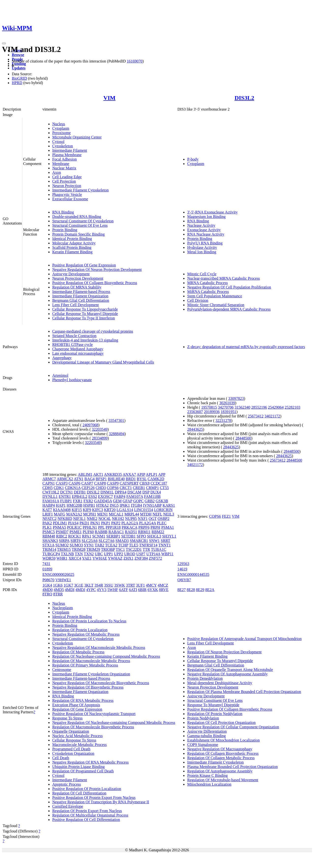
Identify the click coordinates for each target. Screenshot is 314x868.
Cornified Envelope (68, 806)
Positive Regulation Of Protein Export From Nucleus (94, 798)
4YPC (91, 590)
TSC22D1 (134, 549)
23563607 (195, 412)
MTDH (146, 514)
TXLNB (67, 554)
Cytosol (58, 142)
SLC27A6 (107, 541)
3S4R (99, 585)
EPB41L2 (80, 497)
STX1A (48, 545)
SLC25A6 (90, 541)
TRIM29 (93, 549)
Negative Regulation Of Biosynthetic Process (88, 687)
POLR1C (74, 527)
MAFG (60, 514)
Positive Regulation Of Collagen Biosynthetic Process (95, 283)
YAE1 (87, 558)
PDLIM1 (60, 523)
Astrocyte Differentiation (207, 731)
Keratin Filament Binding (72, 252)
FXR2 (88, 501)
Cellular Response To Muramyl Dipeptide (85, 314)
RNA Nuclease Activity (206, 234)
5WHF (113, 590)
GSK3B (162, 501)
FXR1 (78, 501)
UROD (130, 554)
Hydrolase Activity (202, 247)
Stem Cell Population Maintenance (215, 296)
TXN (79, 554)
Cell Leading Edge (67, 177)
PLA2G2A (130, 523)
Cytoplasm (61, 128)
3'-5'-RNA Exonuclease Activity (212, 212)
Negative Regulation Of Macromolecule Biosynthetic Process (101, 683)
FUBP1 (66, 501)
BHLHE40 (116, 479)
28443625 (195, 429)
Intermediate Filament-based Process (81, 292)
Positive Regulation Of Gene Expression (84, 265)
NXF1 (143, 519)
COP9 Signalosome (203, 745)
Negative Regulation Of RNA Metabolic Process (91, 762)
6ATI (133, 590)
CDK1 (59, 488)
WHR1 (62, 558)
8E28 (191, 590)
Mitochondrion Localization (209, 784)
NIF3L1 (79, 519)
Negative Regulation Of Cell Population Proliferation (229, 287)
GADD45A (103, 501)
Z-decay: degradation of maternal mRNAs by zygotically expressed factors (246, 347)
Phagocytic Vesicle (67, 195)
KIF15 (77, 510)
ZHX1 (128, 558)
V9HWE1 (63, 580)
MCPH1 (90, 514)
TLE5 (134, 545)
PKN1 (95, 523)
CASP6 (75, 483)
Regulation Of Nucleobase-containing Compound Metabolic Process (106, 656)
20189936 (212, 412)
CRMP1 (152, 488)
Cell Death (61, 758)
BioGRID (19, 78)
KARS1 (169, 505)
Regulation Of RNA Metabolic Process (83, 700)
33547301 (116, 421)
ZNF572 (155, 558)
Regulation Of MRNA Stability (77, 287)
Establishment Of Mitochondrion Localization (223, 740)
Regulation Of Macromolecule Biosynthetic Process (93, 727)
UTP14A (153, 554)
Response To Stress (67, 718)
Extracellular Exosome (70, 199)
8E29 (200, 590)
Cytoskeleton (63, 146)
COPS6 (113, 488)
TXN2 (89, 554)
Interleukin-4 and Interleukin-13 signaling (85, 340)
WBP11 (167, 554)
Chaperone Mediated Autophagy (78, 349)
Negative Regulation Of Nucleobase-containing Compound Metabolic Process (114, 723)
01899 (47, 569)
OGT (153, 519)
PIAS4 (73, 523)
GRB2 (150, 501)
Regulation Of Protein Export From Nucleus (87, 811)
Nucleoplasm (63, 608)
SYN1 (89, 545)
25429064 (276, 407)
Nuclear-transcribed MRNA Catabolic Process (223, 278)
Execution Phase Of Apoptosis (76, 705)
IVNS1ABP (152, 505)
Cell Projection (64, 181)
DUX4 (156, 492)
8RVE (164, 590)
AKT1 (98, 474)
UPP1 (108, 554)
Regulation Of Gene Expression (77, 709)
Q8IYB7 (184, 580)
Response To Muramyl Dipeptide (213, 705)
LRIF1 (48, 514)
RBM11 (144, 532)
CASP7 (87, 483)
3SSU (109, 585)
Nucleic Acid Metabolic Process (78, 736)
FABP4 (120, 497)
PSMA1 (168, 527)
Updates (19, 68)
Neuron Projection (67, 186)
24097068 (90, 425)
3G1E (79, 585)
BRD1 (131, 479)
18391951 (228, 412)
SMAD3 (122, 541)
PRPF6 (144, 527)
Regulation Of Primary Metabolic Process (85, 665)
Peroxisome (62, 133)
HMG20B (75, 505)
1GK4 (47, 585)
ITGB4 (136, 505)
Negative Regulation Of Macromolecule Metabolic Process (99, 648)
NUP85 (131, 519)
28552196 (259, 407)
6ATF (123, 590)
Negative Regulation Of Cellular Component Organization (233, 727)
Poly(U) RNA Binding (205, 243)
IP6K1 (125, 505)
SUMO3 (76, 545)
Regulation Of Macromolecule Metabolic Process (91, 661)
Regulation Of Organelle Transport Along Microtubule (230, 670)
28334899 (100, 438)
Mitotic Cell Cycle (202, 274)
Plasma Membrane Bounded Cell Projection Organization (232, 767)
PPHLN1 (90, 527)
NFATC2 (50, 519)
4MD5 (59, 590)
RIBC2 (61, 536)
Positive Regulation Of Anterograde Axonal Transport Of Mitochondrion (244, 639)
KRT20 (110, 510)
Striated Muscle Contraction (74, 336)
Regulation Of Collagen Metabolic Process (221, 758)
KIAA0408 (62, 510)
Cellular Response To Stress (74, 740)
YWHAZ (115, 558)
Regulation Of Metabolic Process (78, 652)
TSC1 (120, 549)
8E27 (182, 590)
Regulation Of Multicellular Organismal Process (90, 815)
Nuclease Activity (201, 225)
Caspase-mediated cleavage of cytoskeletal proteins (93, 331)
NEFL (157, 514)
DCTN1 (66, 492)
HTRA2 (103, 505)
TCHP (123, 545)
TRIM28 (78, 549)
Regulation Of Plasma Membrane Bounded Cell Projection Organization (244, 692)
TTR (146, 549)
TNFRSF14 (148, 545)
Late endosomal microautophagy (78, 353)
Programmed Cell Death (71, 749)
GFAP (127, 501)
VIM (109, 98)
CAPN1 (49, 483)
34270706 (226, 407)
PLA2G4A (147, 523)
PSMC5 (49, 532)
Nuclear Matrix (64, 168)
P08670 (48, 580)
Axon (57, 172)
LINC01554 (144, 510)
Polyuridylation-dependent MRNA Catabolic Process (229, 309)
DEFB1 (80, 492)
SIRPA (64, 541)
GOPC (138, 501)
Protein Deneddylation (205, 678)
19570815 (209, 407)
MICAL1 (116, 514)
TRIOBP (108, 549)
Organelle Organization (71, 731)
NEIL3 (169, 514)
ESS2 (93, 497)
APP (162, 474)
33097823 (236, 398)
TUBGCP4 (51, 554)
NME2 (92, 519)
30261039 (227, 403)
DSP (146, 492)
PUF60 (88, 532)
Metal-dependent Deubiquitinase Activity (220, 683)
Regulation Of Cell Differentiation (79, 793)
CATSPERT (129, 483)
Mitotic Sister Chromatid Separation (216, 305)
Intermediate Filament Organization (80, 296)
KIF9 (87, 510)
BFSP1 (101, 479)
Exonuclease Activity (204, 230)
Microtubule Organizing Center (77, 137)
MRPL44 (132, 514)
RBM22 (158, 532)
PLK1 (47, 527)
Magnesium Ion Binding (206, 217)
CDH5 (48, 488)
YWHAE (100, 558)
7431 (46, 564)
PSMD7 (62, 532)
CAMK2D (156, 479)
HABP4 (49, 505)
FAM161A (51, 501)
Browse (18, 55)
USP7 (141, 554)
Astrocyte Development (71, 274)
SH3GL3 (154, 536)
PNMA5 (59, 527)
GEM (117, 501)
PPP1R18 (113, 527)
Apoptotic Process (67, 784)
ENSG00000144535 (193, 574)
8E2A (210, 590)
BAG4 (90, 479)
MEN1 (103, 514)
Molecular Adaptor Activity (74, 243)
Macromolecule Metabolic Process (79, 745)
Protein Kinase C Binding (207, 775)
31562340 (242, 407)
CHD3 (101, 488)
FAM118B (152, 497)
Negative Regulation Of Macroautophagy (220, 749)
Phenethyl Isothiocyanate (72, 380)
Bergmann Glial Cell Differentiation (81, 300)
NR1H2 (118, 519)
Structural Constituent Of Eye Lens (80, 225)
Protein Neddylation (203, 718)
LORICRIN (163, 510)
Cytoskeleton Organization (73, 753)
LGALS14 (125, 510)
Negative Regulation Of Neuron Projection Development (97, 270)
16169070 (135, 61)
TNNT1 (164, 545)
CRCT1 (126, 488)
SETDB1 (128, 536)
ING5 (114, 505)
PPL (101, 527)
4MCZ (163, 585)
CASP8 (100, 483)
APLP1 (152, 474)
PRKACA (130, 527)
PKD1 (84, 523)
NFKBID (65, 519)
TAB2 (99, 545)
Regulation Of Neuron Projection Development (224, 652)
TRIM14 (49, 549)
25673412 (256, 416)
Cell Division (198, 300)
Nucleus (59, 124)
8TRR (58, 594)
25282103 (292, 407)
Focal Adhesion (65, 159)
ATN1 (79, 479)
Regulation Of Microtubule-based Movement (223, 780)
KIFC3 (98, 510)
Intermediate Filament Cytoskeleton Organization (91, 674)
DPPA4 (121, 492)
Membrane (61, 164)
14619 (182, 569)
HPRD (17, 83)
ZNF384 (141, 558)
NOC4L (105, 519)
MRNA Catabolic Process (207, 283)
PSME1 (76, 532)
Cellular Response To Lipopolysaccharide (85, 309)
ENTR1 (65, 497)
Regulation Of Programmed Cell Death (83, 771)
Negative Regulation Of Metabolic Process (86, 634)
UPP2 (119, 554)
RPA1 (87, 536)
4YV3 (102, 590)
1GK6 (58, 585)
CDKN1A (73, 488)
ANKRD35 (113, 474)
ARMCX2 (65, 479)
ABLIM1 (85, 474)
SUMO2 (62, 545)
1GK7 (68, 585)
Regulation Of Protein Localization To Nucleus (89, 621)
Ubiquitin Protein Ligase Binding (78, 767)
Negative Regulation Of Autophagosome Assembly (227, 674)
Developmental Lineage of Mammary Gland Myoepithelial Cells (103, 362)
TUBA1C (158, 549)
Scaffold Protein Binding (72, 247)
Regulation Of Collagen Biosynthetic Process (223, 753)
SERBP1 (113, 536)
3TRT (130, 585)
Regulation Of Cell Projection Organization (221, 723)
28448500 (243, 438)
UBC (99, 554)
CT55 (164, 488)
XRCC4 (75, 558)
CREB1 (139, 488)
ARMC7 (49, 479)
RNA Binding (63, 212)
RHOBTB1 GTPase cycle (72, 345)
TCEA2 (111, 545)
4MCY (151, 585)
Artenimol (60, 375)
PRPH (155, 527)
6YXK (153, 590)
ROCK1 (75, 536)
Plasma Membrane (67, 155)
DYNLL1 (50, 497)
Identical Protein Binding (72, 239)
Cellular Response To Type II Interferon (84, 318)
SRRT (165, 541)
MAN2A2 (74, 514)
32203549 (100, 429)
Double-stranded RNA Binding (77, 217)
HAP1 (61, 505)
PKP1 (106, 523)
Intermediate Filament (70, 150)
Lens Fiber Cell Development (76, 305)
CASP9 (113, 483)
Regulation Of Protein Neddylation (215, 714)
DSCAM (134, 492)
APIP (141, 474)
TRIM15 (64, 549)
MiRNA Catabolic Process (208, 292)
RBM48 (49, 536)
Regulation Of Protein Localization (80, 630)
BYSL (142, 479)
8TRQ (47, 594)
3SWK (120, 585)
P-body (193, 159)
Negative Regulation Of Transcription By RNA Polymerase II (101, 802)
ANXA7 (129, 474)
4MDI (70, 590)
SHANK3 (50, 541)
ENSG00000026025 (58, 574)
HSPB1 (89, 505)
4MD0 (48, 590)
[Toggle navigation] (4, 43)
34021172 (272, 416)
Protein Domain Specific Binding (78, 234)
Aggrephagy (62, 358)
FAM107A (135, 497)
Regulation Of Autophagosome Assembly (220, 771)
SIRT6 (76, 541)
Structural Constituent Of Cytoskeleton (83, 221)
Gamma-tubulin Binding (206, 736)
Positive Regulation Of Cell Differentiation (86, 820)
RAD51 (131, 532)
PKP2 (116, 523)
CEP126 (88, 488)
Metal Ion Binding (202, 252)
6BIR (142, 590)
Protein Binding (65, 230)
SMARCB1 (139, 541)
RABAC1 (116, 532)
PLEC (162, 523)
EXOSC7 (105, 497)
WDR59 (49, 558)
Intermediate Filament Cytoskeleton (80, 190)
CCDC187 (159, 483)
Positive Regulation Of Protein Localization (87, 789)
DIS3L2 (244, 98)
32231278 (223, 421)
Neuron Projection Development (78, 278)
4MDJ (80, 590)
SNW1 (154, 541)
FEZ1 (226, 516)
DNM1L (107, 492)
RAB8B (101, 532)
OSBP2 (163, 519)
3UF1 (140, 585)
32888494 (117, 434)
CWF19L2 (51, 492)
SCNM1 (99, 536)
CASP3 (62, 483)
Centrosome (62, 670)
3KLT (89, 585)
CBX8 (145, 483)
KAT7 (47, 510)
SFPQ (141, 536)
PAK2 (47, 523)
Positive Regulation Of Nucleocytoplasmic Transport (94, 714)
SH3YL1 (169, 536)
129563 (183, 564)
